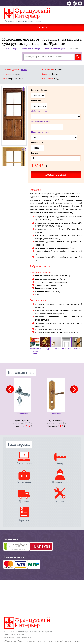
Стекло (56, 343)
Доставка (24, 501)
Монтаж (77, 343)
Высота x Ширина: (40, 91)
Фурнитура (45, 343)
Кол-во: (35, 153)
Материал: (36, 101)
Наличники (67, 343)
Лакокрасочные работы (42, 122)
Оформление (24, 482)
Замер (60, 463)
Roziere (24, 70)
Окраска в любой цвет (35, 346)
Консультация (24, 463)
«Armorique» (23, 414)
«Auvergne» (56, 414)
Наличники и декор (40, 132)
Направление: (38, 143)
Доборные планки (39, 111)
